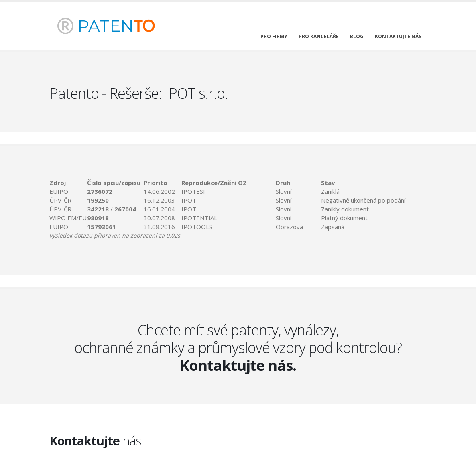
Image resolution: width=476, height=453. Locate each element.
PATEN (106, 26)
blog (357, 36)
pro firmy (274, 36)
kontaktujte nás (398, 36)
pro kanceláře (319, 36)
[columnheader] (68, 183)
